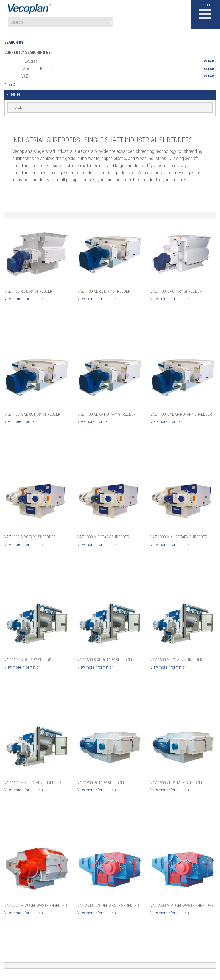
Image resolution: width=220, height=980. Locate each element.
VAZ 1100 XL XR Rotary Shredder (107, 414)
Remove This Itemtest (209, 61)
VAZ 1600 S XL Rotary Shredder (105, 660)
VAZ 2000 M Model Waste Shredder (36, 906)
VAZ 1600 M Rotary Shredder (176, 660)
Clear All (11, 85)
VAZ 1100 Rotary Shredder (28, 291)
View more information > (24, 299)
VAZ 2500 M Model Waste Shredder (182, 906)
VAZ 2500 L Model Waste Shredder (108, 906)
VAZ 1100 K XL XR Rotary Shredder (181, 414)
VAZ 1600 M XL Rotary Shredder (33, 783)
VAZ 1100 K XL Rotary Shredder (32, 414)
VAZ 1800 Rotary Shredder (101, 783)
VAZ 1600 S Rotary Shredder (30, 660)
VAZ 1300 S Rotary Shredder (30, 537)
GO (110, 23)
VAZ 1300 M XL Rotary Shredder (179, 537)
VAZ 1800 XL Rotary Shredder (177, 783)
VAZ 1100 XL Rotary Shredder (104, 291)
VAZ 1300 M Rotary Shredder (103, 537)
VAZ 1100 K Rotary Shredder (176, 291)
